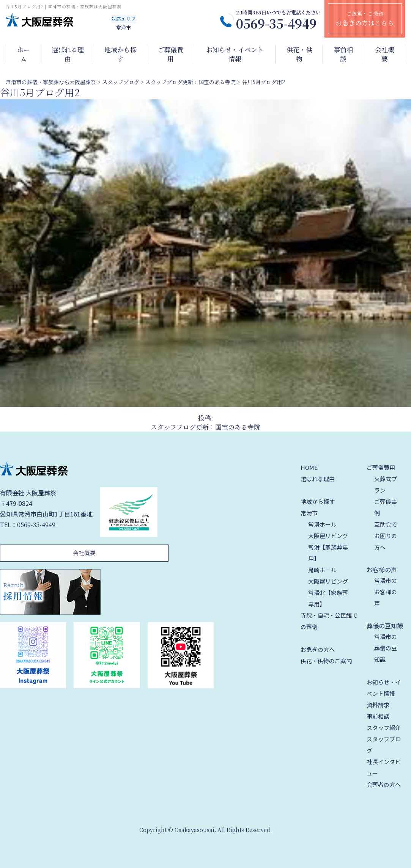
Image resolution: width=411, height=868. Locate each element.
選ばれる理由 (68, 54)
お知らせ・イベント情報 (235, 54)
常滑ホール (322, 524)
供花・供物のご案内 (326, 661)
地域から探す (120, 54)
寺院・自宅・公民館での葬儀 (329, 621)
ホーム (24, 54)
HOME (309, 467)
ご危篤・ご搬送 (365, 19)
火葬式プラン (386, 484)
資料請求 (378, 705)
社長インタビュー (384, 767)
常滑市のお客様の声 (386, 592)
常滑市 (309, 513)
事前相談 (343, 54)
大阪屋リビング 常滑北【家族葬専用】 (328, 593)
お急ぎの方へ (318, 649)
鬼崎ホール (322, 570)
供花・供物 (299, 54)
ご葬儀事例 (386, 507)
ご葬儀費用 (170, 54)
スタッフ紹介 (384, 728)
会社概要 (385, 54)
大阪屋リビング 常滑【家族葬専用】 (328, 547)
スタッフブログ (384, 745)
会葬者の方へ (384, 784)
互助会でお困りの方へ (386, 536)
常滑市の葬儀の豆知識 (386, 648)
